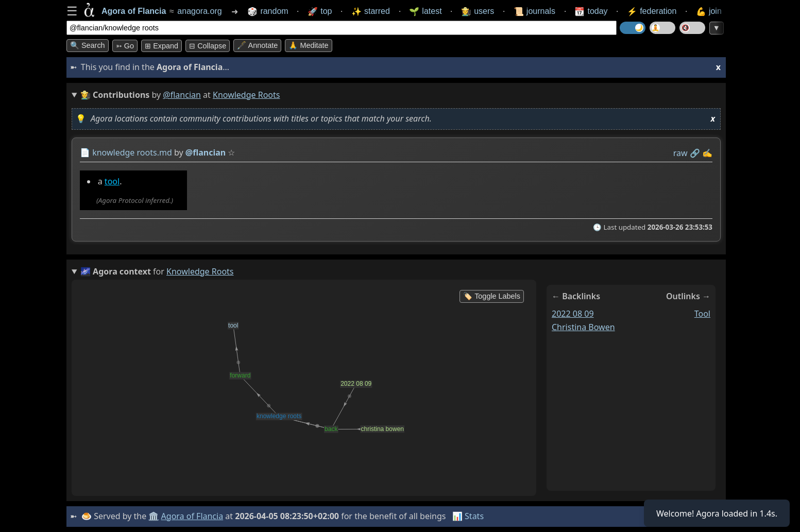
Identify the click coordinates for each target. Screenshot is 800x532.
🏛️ (154, 516)
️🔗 (695, 153)
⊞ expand (161, 46)
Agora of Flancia (192, 516)
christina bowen (583, 327)
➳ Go (125, 46)
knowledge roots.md (132, 152)
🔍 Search (88, 45)
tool (112, 181)
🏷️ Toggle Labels (492, 296)
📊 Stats (468, 516)
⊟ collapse (208, 46)
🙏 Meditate (308, 45)
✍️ (707, 153)
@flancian (182, 95)
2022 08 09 (573, 314)
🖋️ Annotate (257, 45)
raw (680, 153)
